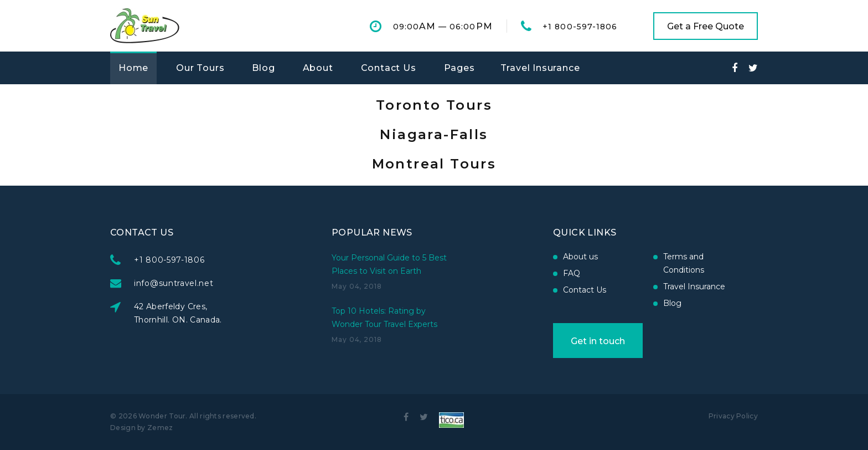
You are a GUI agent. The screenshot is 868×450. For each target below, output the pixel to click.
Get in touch (598, 341)
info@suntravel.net (174, 283)
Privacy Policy (733, 416)
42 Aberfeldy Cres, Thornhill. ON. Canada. (178, 313)
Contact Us (389, 68)
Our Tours (200, 68)
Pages (459, 68)
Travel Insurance (540, 68)
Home (133, 68)
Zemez (160, 428)
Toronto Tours (434, 105)
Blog (263, 68)
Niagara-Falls (434, 134)
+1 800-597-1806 (580, 27)
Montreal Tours (434, 164)
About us (580, 257)
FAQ (572, 273)
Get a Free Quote (706, 26)
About (318, 68)
